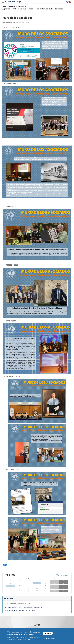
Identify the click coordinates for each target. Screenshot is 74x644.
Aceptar (48, 634)
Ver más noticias (62, 575)
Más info (28, 640)
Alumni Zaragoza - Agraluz (14, 6)
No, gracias (51, 639)
